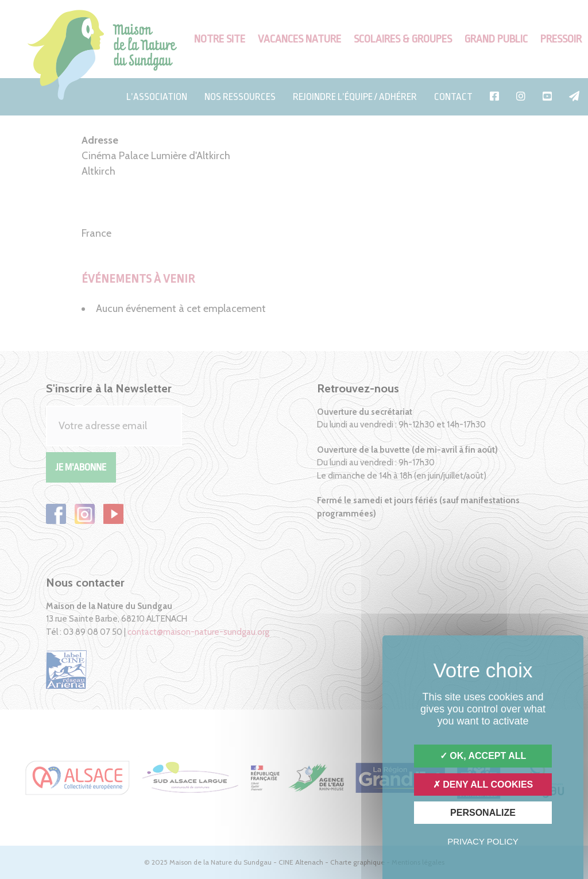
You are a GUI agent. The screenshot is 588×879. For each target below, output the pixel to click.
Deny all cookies (483, 784)
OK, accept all (483, 756)
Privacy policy (483, 841)
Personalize (483, 813)
